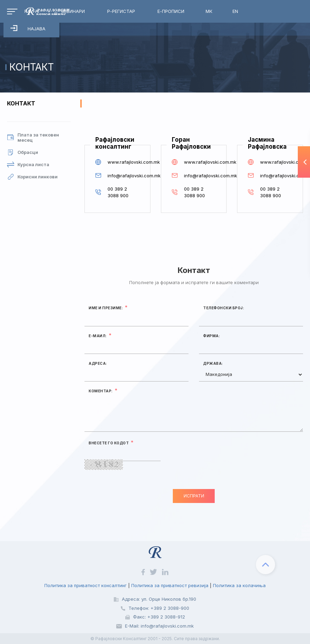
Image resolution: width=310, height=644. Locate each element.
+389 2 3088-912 (166, 617)
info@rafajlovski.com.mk (124, 176)
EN (235, 11)
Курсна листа (28, 165)
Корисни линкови (32, 177)
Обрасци (23, 152)
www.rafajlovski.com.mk (124, 162)
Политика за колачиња (239, 585)
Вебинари (73, 11)
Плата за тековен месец (33, 138)
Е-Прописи (171, 11)
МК (209, 11)
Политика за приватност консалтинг (86, 585)
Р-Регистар (121, 11)
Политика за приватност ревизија (170, 585)
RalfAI (32, 11)
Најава (28, 28)
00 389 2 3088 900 (118, 192)
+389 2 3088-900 (170, 608)
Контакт (21, 103)
